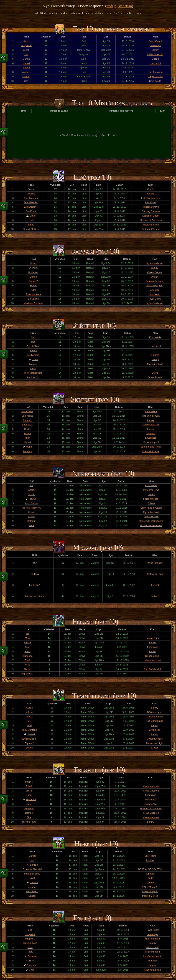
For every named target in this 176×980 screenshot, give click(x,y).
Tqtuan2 (29, 743)
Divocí (155, 373)
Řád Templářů (155, 72)
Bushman (33, 272)
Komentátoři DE (151, 425)
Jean (32, 970)
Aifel (33, 290)
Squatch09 (27, 674)
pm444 (26, 68)
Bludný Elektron (31, 229)
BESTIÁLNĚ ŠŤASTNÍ (150, 869)
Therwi (27, 669)
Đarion (26, 59)
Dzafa (35, 268)
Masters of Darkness (151, 220)
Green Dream (155, 272)
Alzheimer (29, 809)
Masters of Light (155, 743)
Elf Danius (33, 299)
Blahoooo (27, 656)
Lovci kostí (155, 63)
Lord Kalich (33, 377)
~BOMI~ (33, 499)
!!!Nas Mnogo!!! (155, 54)
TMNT (29, 721)
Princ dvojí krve (151, 490)
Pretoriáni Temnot (151, 229)
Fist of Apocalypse (151, 198)
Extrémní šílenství (32, 869)
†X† (26, 54)
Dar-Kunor (31, 211)
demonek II (32, 891)
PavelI (32, 878)
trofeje (111, 6)
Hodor (29, 804)
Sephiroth (31, 799)
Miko (27, 665)
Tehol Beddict (31, 202)
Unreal (26, 63)
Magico (33, 364)
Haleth (27, 434)
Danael (32, 896)
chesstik (31, 734)
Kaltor (33, 368)
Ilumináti (155, 355)
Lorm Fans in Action (151, 508)
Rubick (31, 194)
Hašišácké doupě (152, 956)
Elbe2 (31, 225)
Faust (27, 651)
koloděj (26, 76)
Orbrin (33, 216)
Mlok (27, 638)
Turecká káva (29, 822)
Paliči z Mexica (150, 896)
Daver (32, 517)
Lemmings (155, 45)
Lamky (155, 50)
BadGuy (27, 451)
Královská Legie (151, 451)
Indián (27, 643)
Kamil (28, 647)
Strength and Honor (151, 447)
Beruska (32, 956)
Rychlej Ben (33, 346)
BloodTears (27, 411)
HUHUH (30, 961)
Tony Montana (31, 198)
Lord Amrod (33, 355)
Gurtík (27, 429)
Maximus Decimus (33, 303)
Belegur (31, 521)
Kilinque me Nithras (35, 596)
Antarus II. (27, 425)
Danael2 (33, 281)
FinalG (30, 952)
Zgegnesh (32, 965)
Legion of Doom (151, 216)
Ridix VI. (27, 420)
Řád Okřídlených (151, 416)
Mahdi (29, 447)
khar (27, 438)
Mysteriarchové (151, 207)
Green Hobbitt (151, 517)
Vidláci (155, 596)
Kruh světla (155, 81)
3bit (26, 41)
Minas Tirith (153, 638)
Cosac (33, 263)
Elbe (29, 817)
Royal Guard (155, 41)
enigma (32, 887)
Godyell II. (26, 45)
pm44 (29, 791)
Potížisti (150, 860)
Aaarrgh (155, 290)
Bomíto (33, 286)
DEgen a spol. (155, 76)
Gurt (29, 725)
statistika (125, 6)
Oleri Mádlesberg (33, 373)
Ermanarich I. (31, 207)
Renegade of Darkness (151, 521)
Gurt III (31, 494)
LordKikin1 (27, 416)
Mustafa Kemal (32, 874)
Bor (33, 342)
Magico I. (26, 72)
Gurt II (26, 50)
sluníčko (34, 865)
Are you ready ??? (31, 508)
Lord (31, 220)
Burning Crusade (151, 211)
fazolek (31, 490)
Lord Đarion (32, 503)
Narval (27, 442)
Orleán (155, 59)
